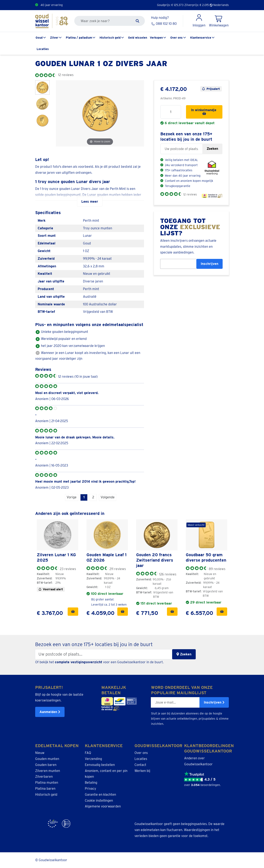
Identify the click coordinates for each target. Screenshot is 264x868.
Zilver (54, 38)
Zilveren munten (48, 771)
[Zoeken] (137, 21)
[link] (58, 535)
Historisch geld (110, 38)
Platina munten (47, 783)
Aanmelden (50, 712)
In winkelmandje (204, 112)
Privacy (91, 789)
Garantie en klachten (100, 795)
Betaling (91, 783)
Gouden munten (47, 759)
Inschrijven (209, 264)
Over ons (176, 38)
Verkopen (156, 38)
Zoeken (212, 149)
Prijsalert (211, 89)
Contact (140, 765)
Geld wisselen (138, 38)
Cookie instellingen (99, 801)
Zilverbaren (44, 777)
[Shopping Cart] (219, 21)
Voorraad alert (51, 589)
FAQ (88, 753)
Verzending (93, 759)
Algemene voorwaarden (103, 806)
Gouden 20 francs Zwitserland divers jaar (155, 560)
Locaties (43, 49)
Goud (39, 38)
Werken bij (142, 771)
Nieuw (40, 753)
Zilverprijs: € (197, 5)
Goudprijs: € (170, 5)
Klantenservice (201, 38)
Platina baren (45, 789)
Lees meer (90, 202)
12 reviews (190, 194)
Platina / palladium (79, 38)
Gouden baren (46, 765)
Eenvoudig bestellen (100, 765)
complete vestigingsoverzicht (79, 662)
